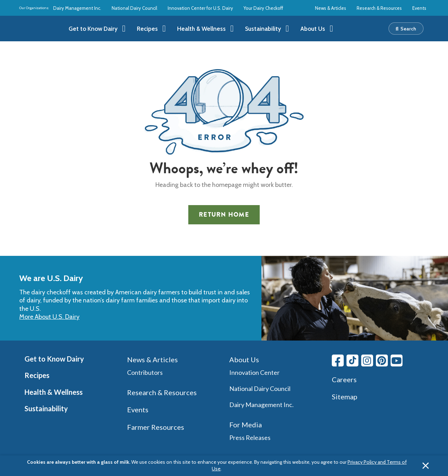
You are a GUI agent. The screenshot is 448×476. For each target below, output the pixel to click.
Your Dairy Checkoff (263, 8)
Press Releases (250, 437)
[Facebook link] (338, 360)
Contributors (145, 372)
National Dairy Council (134, 8)
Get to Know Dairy (54, 359)
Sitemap (345, 397)
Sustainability (46, 408)
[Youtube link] (397, 360)
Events (419, 8)
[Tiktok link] (352, 360)
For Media (246, 425)
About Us (244, 359)
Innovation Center (254, 372)
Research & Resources (379, 8)
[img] (41, 29)
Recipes (37, 375)
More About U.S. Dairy (49, 317)
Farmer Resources (156, 427)
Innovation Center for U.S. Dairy (200, 8)
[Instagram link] (367, 360)
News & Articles (331, 8)
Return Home (224, 215)
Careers (344, 379)
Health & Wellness (54, 392)
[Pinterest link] (382, 360)
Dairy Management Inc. (77, 8)
